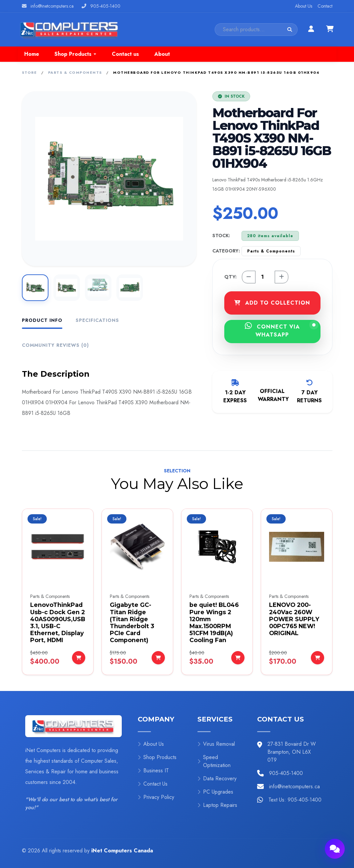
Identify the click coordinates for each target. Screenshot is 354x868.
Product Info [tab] (42, 320)
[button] (75, 54)
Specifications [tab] (97, 320)
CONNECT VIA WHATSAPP (280, 330)
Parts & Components (75, 72)
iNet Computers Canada (122, 851)
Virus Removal (216, 744)
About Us (304, 6)
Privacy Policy (156, 797)
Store (30, 72)
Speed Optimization (214, 761)
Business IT (153, 771)
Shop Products (157, 757)
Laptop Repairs (217, 805)
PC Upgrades (215, 792)
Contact (325, 6)
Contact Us (153, 784)
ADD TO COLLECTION (272, 303)
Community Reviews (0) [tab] (55, 345)
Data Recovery (217, 778)
